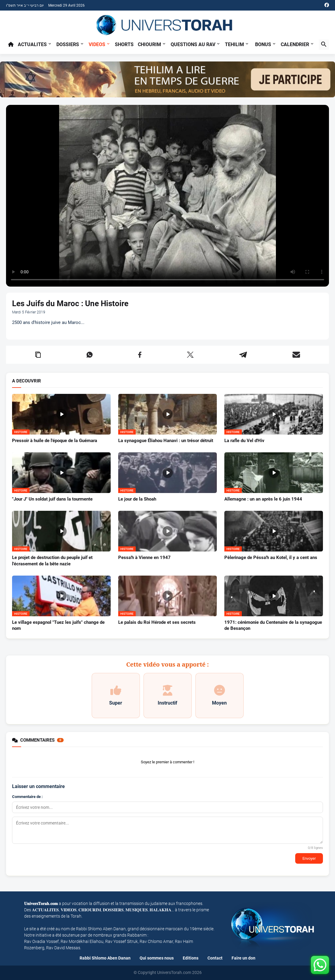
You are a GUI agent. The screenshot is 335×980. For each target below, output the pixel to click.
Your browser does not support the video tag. (167, 196)
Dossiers (68, 44)
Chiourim (149, 44)
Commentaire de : (27, 797)
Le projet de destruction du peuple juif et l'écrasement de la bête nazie (52, 561)
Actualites (32, 44)
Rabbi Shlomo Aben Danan (105, 958)
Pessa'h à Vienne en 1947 (144, 558)
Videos (97, 44)
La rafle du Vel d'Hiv (244, 441)
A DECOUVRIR (27, 381)
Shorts (124, 44)
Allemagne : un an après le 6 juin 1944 (263, 499)
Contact (215, 958)
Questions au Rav (193, 44)
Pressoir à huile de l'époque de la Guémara (55, 441)
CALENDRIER (295, 44)
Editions (191, 958)
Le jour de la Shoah (137, 499)
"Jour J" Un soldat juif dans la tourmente (52, 499)
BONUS (263, 44)
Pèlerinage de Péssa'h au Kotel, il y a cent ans (271, 558)
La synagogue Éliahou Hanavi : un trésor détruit (166, 441)
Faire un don (243, 958)
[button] (324, 45)
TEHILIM (234, 44)
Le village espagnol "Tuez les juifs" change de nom (58, 625)
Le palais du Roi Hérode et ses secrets (157, 622)
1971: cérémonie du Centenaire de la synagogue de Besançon (273, 625)
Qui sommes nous (157, 958)
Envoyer (309, 858)
